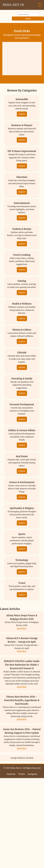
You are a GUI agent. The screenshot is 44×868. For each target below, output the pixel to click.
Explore (22, 114)
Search (28, 19)
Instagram (33, 774)
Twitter (22, 774)
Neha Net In (13, 5)
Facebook (11, 774)
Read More (22, 628)
